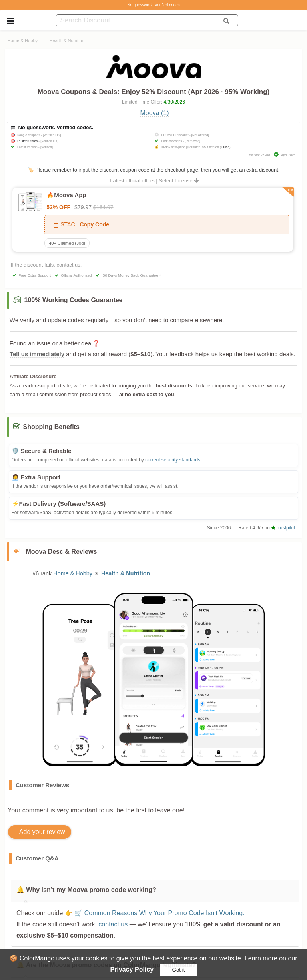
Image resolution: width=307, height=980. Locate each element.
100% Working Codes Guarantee (74, 300)
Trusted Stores (27, 141)
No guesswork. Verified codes (153, 5)
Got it (179, 970)
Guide (225, 147)
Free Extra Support (35, 275)
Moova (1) (154, 113)
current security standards (173, 460)
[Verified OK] (52, 135)
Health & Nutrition (67, 40)
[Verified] (47, 147)
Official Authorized (76, 275)
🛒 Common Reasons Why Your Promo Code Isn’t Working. (159, 913)
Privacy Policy (132, 969)
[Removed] (192, 141)
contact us (68, 265)
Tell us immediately (37, 354)
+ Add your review (40, 832)
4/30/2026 (174, 102)
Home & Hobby (23, 40)
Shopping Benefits (51, 427)
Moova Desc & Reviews (62, 552)
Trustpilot (283, 528)
